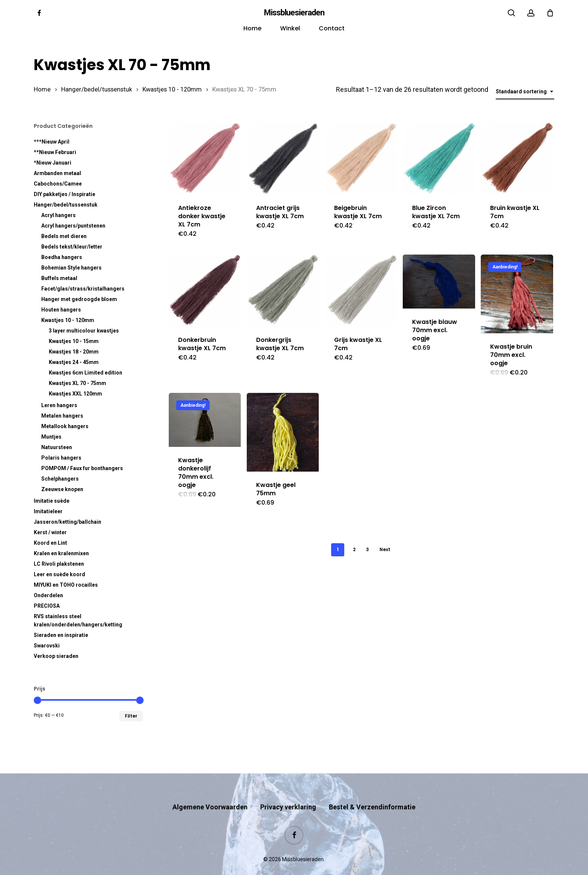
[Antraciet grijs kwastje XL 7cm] (283, 159)
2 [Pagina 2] (354, 549)
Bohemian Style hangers (71, 268)
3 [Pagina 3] (367, 549)
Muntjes (51, 437)
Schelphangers (60, 479)
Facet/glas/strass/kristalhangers (83, 289)
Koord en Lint (50, 543)
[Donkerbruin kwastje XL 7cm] (205, 291)
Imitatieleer (48, 511)
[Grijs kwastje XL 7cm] (361, 291)
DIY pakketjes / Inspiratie (64, 194)
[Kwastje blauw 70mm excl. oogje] (439, 282)
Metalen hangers (62, 416)
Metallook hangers (65, 426)
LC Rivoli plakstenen (59, 564)
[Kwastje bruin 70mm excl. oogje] (517, 294)
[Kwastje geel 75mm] (283, 432)
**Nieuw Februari (55, 152)
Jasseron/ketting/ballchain (67, 522)
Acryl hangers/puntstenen (73, 226)
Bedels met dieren (64, 236)
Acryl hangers (58, 215)
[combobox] (525, 92)
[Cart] (550, 13)
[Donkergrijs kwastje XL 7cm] (283, 291)
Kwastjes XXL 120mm (75, 394)
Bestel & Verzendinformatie (372, 792)
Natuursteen (57, 447)
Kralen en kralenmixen (61, 553)
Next (385, 549)
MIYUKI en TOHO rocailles (66, 585)
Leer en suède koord (59, 574)
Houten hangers (61, 310)
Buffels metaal (59, 278)
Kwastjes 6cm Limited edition (85, 373)
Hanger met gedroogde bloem (79, 299)
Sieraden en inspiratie (61, 635)
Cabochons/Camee (58, 184)
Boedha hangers (62, 257)
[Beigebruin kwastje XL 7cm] (361, 159)
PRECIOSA (47, 606)
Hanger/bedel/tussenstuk (97, 89)
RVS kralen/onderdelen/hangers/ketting (78, 620)
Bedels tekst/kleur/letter (72, 247)
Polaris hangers (61, 458)
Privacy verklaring (288, 792)
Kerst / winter (50, 532)
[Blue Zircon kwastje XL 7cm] (439, 159)
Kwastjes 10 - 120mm (172, 89)
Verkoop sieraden (56, 656)
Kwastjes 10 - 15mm (74, 341)
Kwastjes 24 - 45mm (74, 362)
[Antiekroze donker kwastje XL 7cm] (205, 159)
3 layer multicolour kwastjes (84, 331)
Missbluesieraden (294, 13)
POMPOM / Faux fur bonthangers (82, 468)
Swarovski (47, 646)
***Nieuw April (52, 142)
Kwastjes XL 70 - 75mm (77, 383)
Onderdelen (48, 595)
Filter (131, 716)
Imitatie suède (52, 501)
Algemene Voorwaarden (210, 792)
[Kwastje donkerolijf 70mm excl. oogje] (205, 420)
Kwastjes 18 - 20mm (74, 352)
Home (42, 89)
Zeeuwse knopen (62, 489)
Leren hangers (59, 405)
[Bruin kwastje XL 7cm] (517, 159)
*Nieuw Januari (52, 163)
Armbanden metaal (57, 173)
